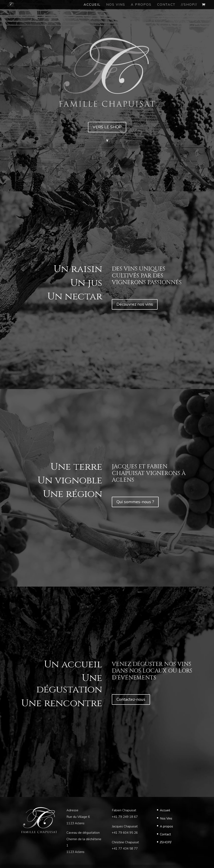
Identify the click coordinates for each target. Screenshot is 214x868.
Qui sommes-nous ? (135, 502)
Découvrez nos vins (135, 304)
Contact (165, 834)
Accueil (165, 810)
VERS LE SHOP (107, 127)
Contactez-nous (131, 699)
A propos (166, 826)
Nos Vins (166, 818)
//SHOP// (166, 842)
